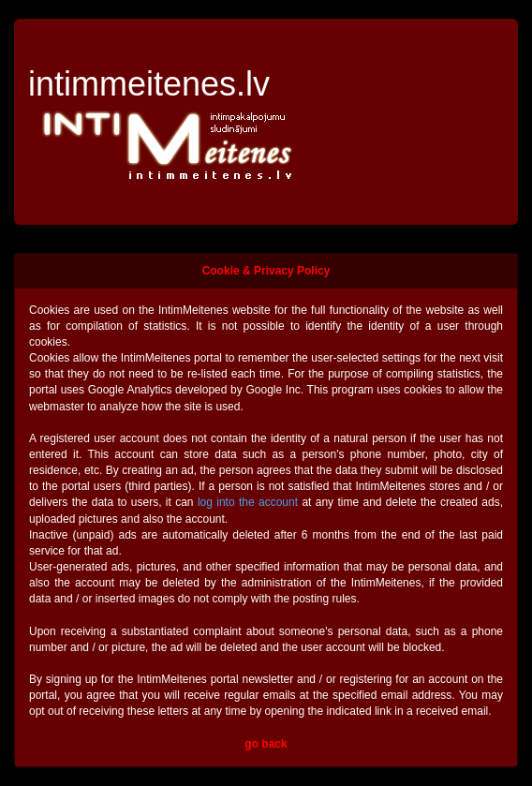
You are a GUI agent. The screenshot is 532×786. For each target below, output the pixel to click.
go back (266, 744)
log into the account (248, 502)
